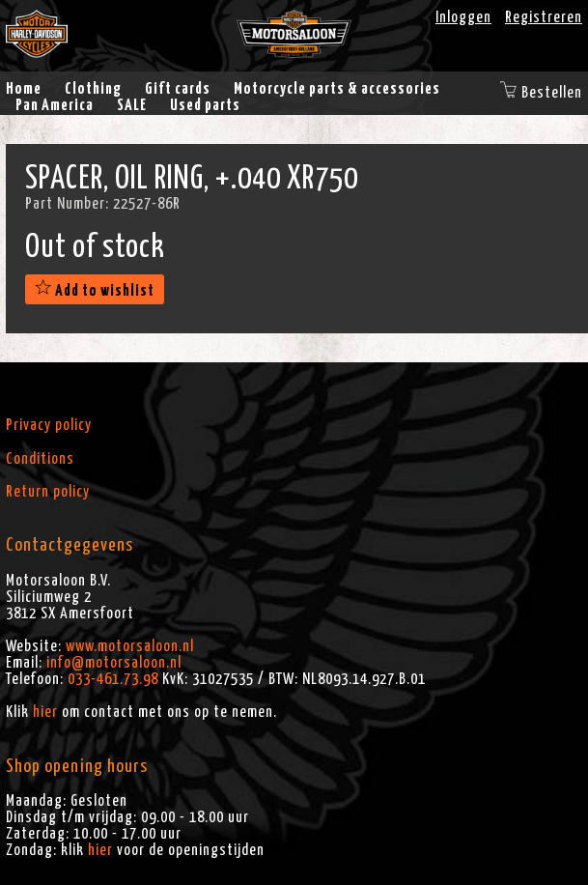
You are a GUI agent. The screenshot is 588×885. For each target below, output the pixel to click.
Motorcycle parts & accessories (337, 89)
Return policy (48, 492)
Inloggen (463, 17)
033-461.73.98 (113, 679)
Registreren (544, 17)
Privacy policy (49, 425)
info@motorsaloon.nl (114, 663)
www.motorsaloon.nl (130, 646)
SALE (132, 105)
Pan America (55, 105)
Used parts (205, 105)
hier (45, 712)
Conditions (40, 459)
